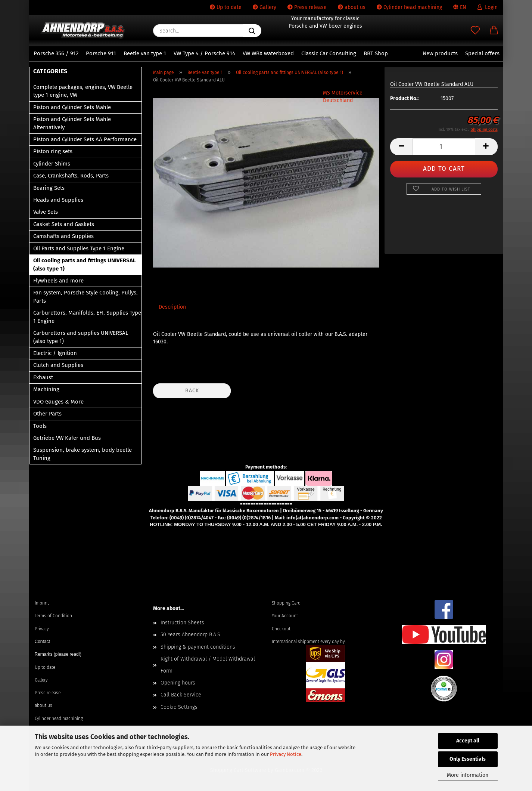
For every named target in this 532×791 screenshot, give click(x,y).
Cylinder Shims (52, 164)
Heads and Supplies (58, 200)
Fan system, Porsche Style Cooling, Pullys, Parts (85, 296)
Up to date (226, 7)
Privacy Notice (286, 754)
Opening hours (178, 683)
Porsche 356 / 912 (56, 53)
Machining (46, 389)
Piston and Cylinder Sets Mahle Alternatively (72, 123)
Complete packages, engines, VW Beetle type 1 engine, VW (83, 91)
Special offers (482, 53)
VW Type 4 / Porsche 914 (204, 53)
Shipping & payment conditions (198, 647)
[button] (494, 31)
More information (468, 775)
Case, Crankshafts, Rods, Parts (71, 176)
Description (172, 307)
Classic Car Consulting (329, 53)
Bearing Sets (49, 188)
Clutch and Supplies (58, 365)
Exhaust (43, 377)
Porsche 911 (101, 53)
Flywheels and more (58, 281)
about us (352, 7)
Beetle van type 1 (145, 53)
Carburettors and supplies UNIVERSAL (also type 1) (81, 337)
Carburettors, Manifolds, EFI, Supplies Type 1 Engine (87, 317)
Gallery (265, 7)
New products (440, 53)
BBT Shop (376, 53)
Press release (307, 7)
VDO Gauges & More (58, 402)
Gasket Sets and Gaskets (64, 224)
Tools (40, 426)
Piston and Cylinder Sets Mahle (72, 107)
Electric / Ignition (55, 353)
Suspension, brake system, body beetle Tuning (83, 454)
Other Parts (47, 414)
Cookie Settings (179, 707)
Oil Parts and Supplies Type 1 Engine (79, 248)
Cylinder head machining (409, 7)
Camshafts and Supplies (63, 236)
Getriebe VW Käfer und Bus (67, 438)
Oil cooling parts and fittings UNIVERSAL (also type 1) (85, 264)
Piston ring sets (53, 151)
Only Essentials (468, 759)
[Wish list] (475, 31)
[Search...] (252, 31)
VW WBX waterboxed (268, 53)
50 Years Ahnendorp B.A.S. (191, 635)
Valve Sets (46, 212)
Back (192, 391)
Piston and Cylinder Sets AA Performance (85, 139)
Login (488, 7)
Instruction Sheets (182, 623)
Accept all (468, 741)
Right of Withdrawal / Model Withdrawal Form (208, 665)
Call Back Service (181, 695)
